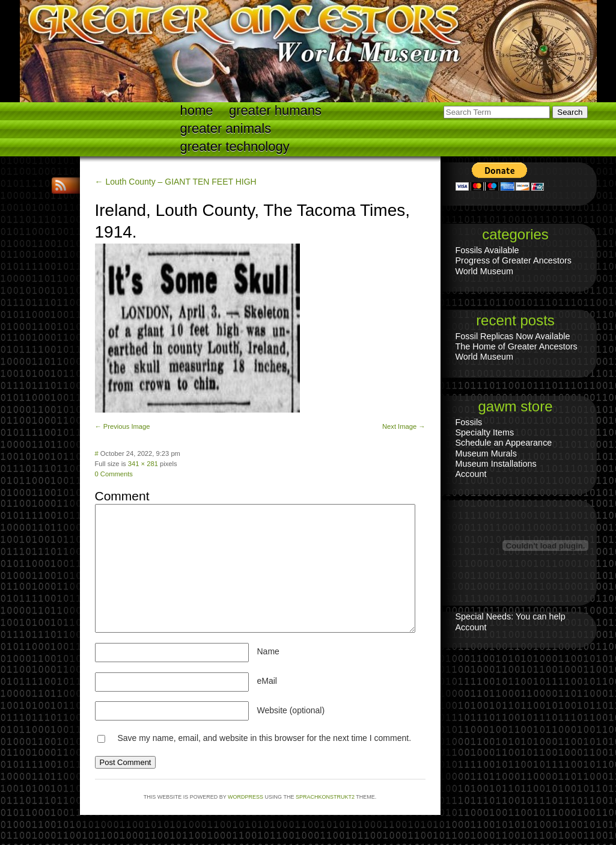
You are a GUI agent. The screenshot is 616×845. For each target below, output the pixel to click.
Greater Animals (226, 128)
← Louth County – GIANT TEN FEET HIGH (176, 182)
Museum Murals (486, 453)
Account (471, 474)
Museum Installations (496, 464)
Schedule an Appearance (504, 443)
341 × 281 (143, 464)
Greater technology (235, 146)
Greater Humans (275, 110)
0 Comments (114, 474)
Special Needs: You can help (511, 616)
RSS (62, 186)
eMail (267, 681)
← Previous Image (123, 426)
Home (197, 110)
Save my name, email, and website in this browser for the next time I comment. (264, 738)
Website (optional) (291, 710)
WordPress (245, 797)
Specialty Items (485, 432)
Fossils (469, 422)
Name (268, 651)
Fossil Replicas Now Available (513, 336)
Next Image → (404, 426)
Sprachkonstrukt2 (325, 797)
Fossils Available (487, 250)
